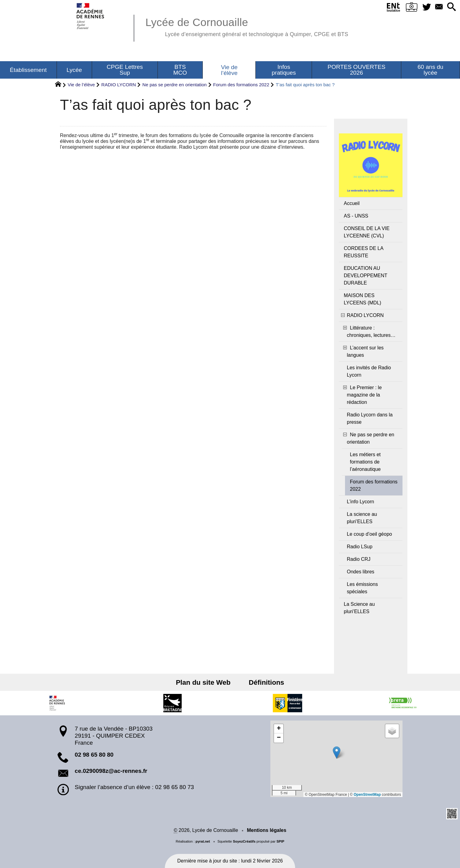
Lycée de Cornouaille (247, 26)
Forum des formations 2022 (241, 85)
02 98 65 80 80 (94, 755)
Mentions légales (267, 830)
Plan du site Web (204, 682)
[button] (451, 7)
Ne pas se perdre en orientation (175, 85)
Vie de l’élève (81, 85)
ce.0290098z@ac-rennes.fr (111, 771)
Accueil (352, 203)
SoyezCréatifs (244, 841)
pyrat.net (203, 841)
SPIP (280, 841)
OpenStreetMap (367, 795)
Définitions (265, 682)
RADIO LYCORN (119, 85)
